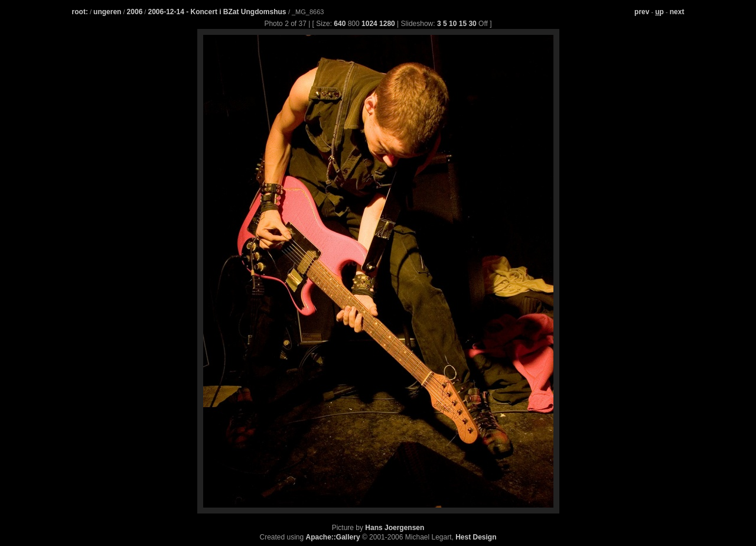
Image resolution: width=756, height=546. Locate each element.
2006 (135, 12)
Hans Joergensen (395, 528)
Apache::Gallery (333, 537)
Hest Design (476, 537)
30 (472, 24)
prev (642, 12)
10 (453, 24)
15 (463, 24)
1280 (387, 24)
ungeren (107, 12)
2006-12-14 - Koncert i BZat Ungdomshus (218, 12)
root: (80, 12)
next (677, 12)
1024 (369, 24)
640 (340, 24)
